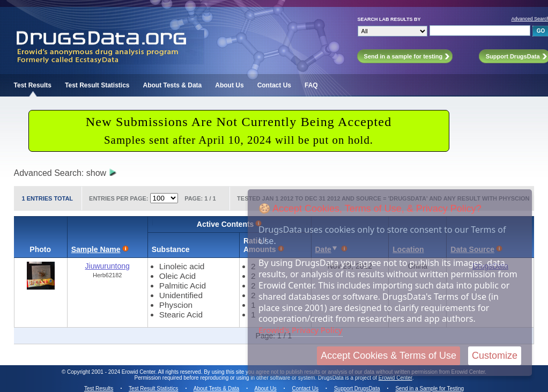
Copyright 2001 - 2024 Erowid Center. (112, 372)
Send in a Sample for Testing (429, 389)
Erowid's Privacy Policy (301, 330)
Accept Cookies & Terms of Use (388, 356)
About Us (229, 85)
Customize (495, 356)
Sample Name (96, 249)
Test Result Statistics (97, 85)
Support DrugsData (357, 389)
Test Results (33, 85)
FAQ (311, 85)
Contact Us (274, 85)
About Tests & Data (173, 85)
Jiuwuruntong (108, 266)
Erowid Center (395, 378)
